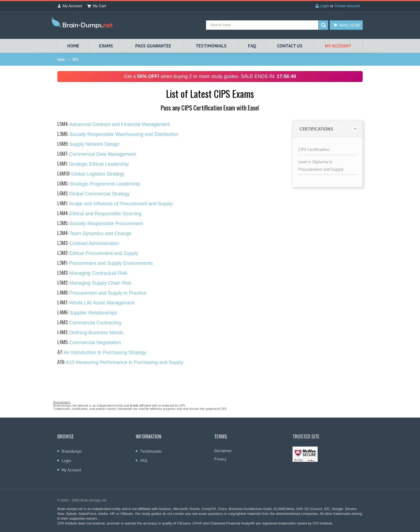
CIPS (76, 59)
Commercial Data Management (97, 154)
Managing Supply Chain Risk (94, 283)
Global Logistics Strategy (91, 174)
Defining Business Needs (90, 333)
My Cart (97, 6)
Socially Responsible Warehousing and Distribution (118, 134)
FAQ (252, 46)
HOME (73, 46)
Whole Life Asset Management (96, 303)
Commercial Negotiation (89, 343)
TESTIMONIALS (211, 46)
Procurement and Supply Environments (105, 263)
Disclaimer (223, 451)
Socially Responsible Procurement (100, 224)
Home (61, 59)
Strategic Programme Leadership (99, 184)
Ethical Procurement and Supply (98, 253)
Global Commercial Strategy (93, 194)
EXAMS (106, 46)
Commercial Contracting (89, 323)
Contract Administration (88, 243)
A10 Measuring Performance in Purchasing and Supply (120, 362)
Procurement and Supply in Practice (102, 293)
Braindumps (72, 451)
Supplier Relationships (87, 313)
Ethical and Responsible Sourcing (99, 214)
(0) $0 (350, 25)
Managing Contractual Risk (92, 273)
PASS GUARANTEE (153, 46)
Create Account (347, 6)
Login (322, 6)
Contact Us (290, 46)
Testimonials (151, 451)
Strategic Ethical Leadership (93, 164)
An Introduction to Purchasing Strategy (102, 352)
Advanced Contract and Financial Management (114, 124)
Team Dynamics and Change (94, 233)
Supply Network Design (88, 144)
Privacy (220, 459)
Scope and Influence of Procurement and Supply (115, 204)
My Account (70, 6)
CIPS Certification (314, 149)
